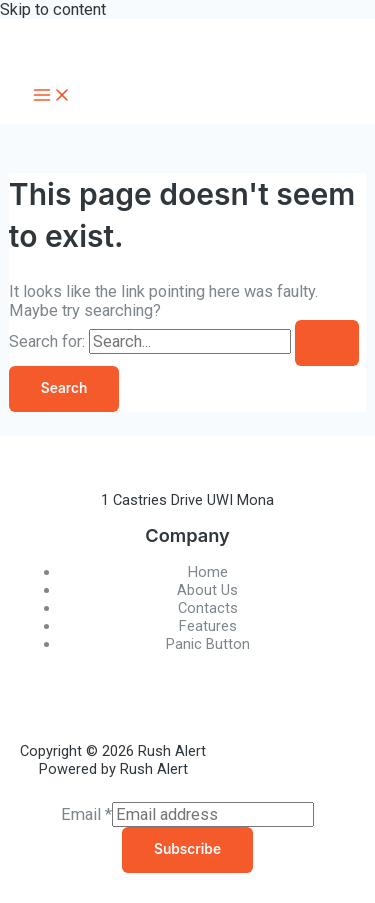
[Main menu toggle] (52, 96)
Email (86, 814)
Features (208, 626)
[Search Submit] (327, 343)
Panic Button (208, 644)
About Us (207, 590)
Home (208, 572)
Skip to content (53, 9)
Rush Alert (114, 43)
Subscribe (187, 849)
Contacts (208, 608)
